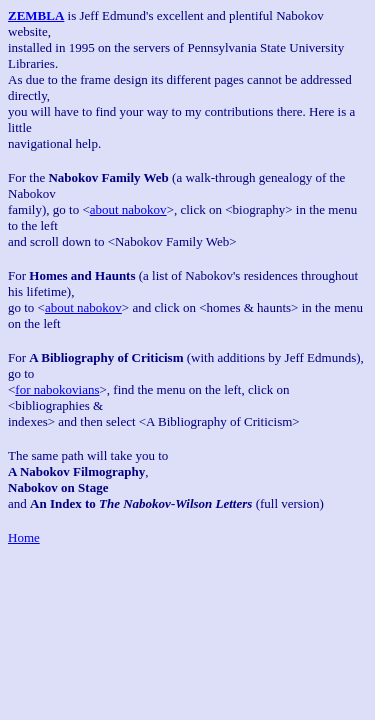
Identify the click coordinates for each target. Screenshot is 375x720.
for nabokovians (57, 389)
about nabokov (128, 209)
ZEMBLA (36, 15)
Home (24, 537)
